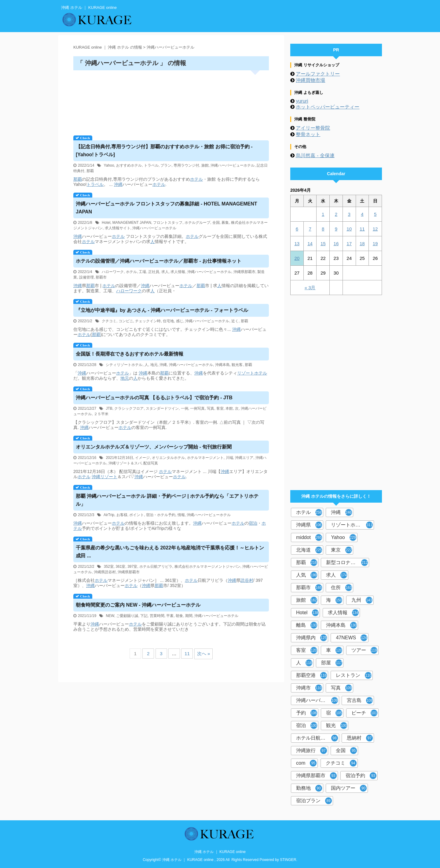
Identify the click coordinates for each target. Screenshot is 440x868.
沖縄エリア (244, 458)
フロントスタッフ (168, 223)
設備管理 (86, 277)
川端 (229, 458)
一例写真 (197, 408)
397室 (132, 567)
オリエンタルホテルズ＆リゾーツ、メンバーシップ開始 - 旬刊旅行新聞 (154, 447)
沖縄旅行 (312, 751)
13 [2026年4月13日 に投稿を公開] (297, 244)
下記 (144, 616)
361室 (120, 567)
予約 (307, 713)
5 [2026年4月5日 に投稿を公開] (375, 214)
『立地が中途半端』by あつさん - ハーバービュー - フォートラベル (162, 310)
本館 (229, 408)
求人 (165, 272)
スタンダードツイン (162, 408)
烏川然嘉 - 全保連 (315, 155)
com (306, 763)
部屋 (332, 663)
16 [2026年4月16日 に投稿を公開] (336, 244)
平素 (170, 616)
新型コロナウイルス (348, 563)
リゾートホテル (352, 525)
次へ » (204, 654)
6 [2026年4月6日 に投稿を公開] (297, 229)
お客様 (122, 515)
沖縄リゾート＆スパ (125, 463)
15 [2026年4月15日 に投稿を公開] (323, 244)
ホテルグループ (197, 223)
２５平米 (101, 414)
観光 (337, 726)
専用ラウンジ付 (186, 165)
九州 (362, 600)
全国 (216, 223)
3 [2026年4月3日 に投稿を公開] (349, 214)
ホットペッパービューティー (328, 107)
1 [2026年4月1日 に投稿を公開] (323, 214)
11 (187, 654)
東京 (341, 550)
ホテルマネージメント (205, 458)
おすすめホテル (129, 165)
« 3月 (310, 288)
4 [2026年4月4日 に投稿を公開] (362, 214)
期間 (189, 616)
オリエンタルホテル (168, 458)
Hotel (106, 223)
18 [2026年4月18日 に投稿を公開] (362, 244)
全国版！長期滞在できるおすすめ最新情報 (130, 354)
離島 (307, 625)
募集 (225, 223)
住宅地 (168, 321)
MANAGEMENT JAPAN (132, 223)
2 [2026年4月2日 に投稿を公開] (336, 214)
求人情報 (178, 272)
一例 (185, 408)
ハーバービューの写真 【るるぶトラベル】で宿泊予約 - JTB (154, 398)
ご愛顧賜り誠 (127, 616)
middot (309, 537)
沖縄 (118, 184)
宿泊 (253, 523)
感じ (180, 321)
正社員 (154, 272)
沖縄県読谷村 (105, 572)
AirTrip (109, 515)
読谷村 (247, 580)
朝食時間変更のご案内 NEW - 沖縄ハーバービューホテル (138, 605)
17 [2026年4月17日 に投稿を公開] (349, 244)
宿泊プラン (314, 801)
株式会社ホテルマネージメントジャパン (207, 567)
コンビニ (126, 321)
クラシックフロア (129, 408)
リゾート (246, 373)
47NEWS (352, 638)
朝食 (179, 616)
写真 (211, 408)
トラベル (151, 165)
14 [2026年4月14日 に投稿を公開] (310, 244)
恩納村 (360, 738)
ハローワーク (113, 272)
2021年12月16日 (119, 458)
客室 (220, 408)
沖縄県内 (312, 638)
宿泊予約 (361, 776)
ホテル (196, 179)
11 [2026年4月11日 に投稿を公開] (362, 229)
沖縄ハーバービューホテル (233, 165)
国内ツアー (349, 788)
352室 (109, 567)
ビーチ (364, 713)
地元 (154, 365)
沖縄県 (310, 525)
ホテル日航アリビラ (156, 567)
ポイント (137, 515)
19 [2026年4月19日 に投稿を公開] (375, 244)
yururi (302, 101)
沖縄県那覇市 (244, 272)
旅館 (205, 165)
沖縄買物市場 (310, 80)
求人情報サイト (118, 228)
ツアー (364, 650)
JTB (109, 408)
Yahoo (109, 165)
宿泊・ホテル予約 (161, 515)
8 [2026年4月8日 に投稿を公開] (323, 229)
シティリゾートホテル (124, 365)
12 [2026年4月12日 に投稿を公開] (375, 229)
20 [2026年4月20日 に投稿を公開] (297, 258)
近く (235, 321)
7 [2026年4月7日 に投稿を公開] (310, 229)
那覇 (90, 171)
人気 (307, 575)
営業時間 (157, 616)
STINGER (288, 860)
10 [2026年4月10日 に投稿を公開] (349, 229)
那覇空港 (312, 675)
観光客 (237, 365)
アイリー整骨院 (313, 128)
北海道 (309, 550)
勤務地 (309, 788)
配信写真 (151, 463)
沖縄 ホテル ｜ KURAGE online (220, 852)
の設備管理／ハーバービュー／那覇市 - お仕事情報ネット (159, 261)
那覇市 (101, 277)
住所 (341, 588)
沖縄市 (309, 688)
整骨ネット (308, 134)
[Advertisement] (171, 101)
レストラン (354, 675)
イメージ (142, 458)
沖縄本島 (222, 365)
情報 (181, 515)
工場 (142, 272)
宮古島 (360, 700)
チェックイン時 (148, 321)
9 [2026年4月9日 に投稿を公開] (336, 229)
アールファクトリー (318, 74)
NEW (110, 616)
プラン (166, 165)
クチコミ (109, 321)
